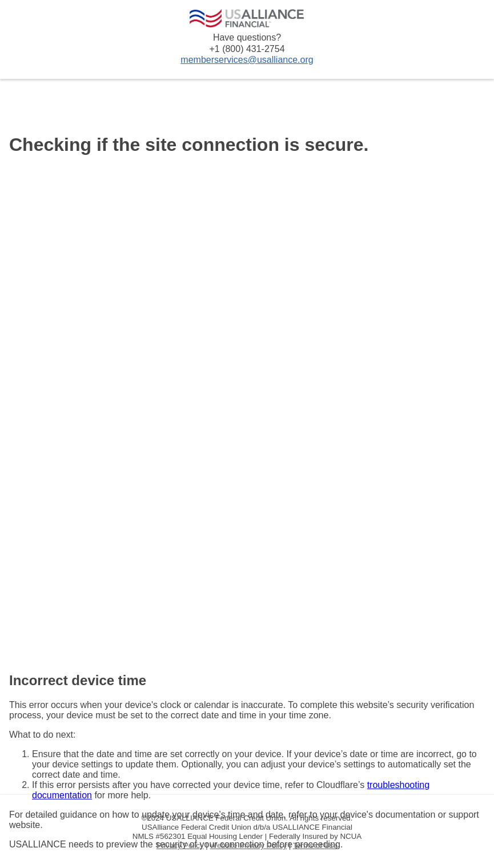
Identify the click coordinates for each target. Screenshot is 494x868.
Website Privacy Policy (249, 845)
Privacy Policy (180, 845)
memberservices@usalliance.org (247, 60)
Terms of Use (316, 845)
